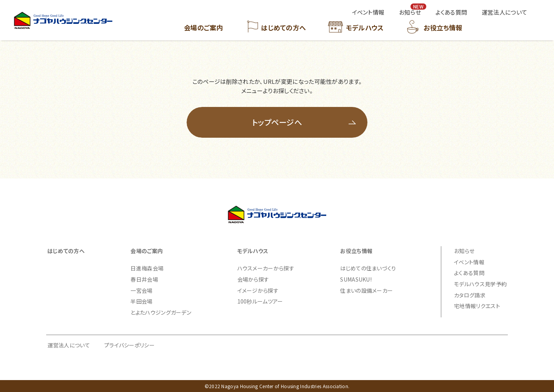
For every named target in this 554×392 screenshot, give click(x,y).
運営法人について (69, 345)
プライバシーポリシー (129, 345)
